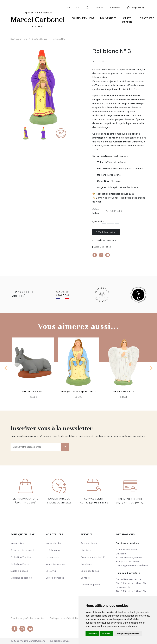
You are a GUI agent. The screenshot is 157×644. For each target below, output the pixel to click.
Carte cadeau (127, 20)
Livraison (86, 550)
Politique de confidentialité (64, 618)
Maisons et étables (21, 578)
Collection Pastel (20, 564)
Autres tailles (96, 211)
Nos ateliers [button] (146, 18)
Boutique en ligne (19, 39)
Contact (100, 8)
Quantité (97, 221)
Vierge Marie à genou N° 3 (79, 392)
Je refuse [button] (106, 634)
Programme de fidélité (93, 557)
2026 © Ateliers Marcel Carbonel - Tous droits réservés (40, 641)
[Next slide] (151, 368)
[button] (86, 8)
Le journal (51, 571)
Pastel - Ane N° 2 (33, 392)
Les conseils (52, 557)
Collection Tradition (21, 557)
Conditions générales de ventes (27, 618)
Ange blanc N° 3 (124, 392)
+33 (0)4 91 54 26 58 (96, 503)
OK (65, 447)
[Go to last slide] (6, 368)
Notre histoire (53, 543)
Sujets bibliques (40, 39)
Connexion (115, 8)
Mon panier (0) (136, 8)
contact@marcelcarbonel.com (132, 565)
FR (69, 8)
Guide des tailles (102, 247)
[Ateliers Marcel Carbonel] (38, 19)
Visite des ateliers (56, 564)
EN (78, 8)
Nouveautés (108, 18)
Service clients (89, 543)
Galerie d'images (55, 578)
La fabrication (53, 550)
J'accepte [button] (92, 634)
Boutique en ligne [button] (83, 18)
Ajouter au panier (106, 232)
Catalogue (86, 564)
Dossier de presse (91, 585)
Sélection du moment (22, 550)
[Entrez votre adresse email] (36, 447)
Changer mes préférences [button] (128, 634)
